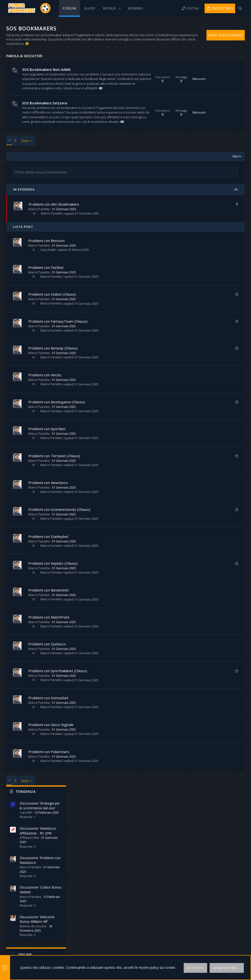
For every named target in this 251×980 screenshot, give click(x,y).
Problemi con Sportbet (47, 470)
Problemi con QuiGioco (47, 686)
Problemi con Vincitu (45, 417)
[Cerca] (240, 8)
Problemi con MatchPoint (49, 659)
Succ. (26, 182)
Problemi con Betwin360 (49, 632)
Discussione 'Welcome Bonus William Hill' (215, 196)
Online (203, 231)
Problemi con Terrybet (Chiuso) (55, 497)
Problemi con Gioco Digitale (51, 766)
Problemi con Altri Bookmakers (54, 246)
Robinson (233, 311)
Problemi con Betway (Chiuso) (53, 390)
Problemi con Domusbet (49, 739)
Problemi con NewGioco (48, 524)
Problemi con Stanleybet (49, 578)
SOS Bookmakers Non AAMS (47, 69)
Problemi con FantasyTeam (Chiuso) (58, 363)
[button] (112, 8)
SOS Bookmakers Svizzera (45, 122)
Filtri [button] (168, 198)
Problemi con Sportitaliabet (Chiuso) (58, 712)
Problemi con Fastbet (46, 309)
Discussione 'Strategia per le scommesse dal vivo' (218, 82)
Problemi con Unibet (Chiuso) (53, 336)
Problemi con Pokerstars (49, 793)
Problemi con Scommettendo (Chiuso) (60, 551)
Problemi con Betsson (47, 282)
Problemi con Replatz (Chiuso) (53, 605)
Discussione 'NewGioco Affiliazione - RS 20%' (216, 108)
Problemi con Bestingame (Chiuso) (57, 443)
